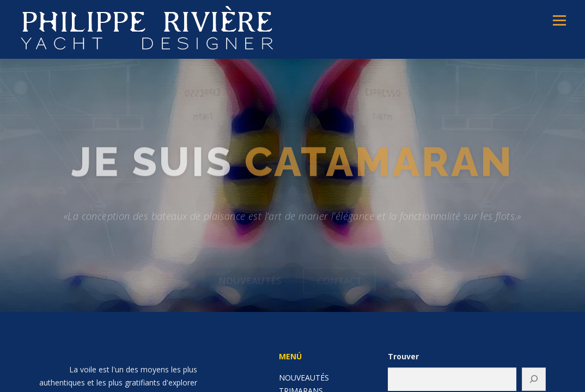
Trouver (403, 356)
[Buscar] (534, 379)
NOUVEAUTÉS (304, 378)
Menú (559, 20)
